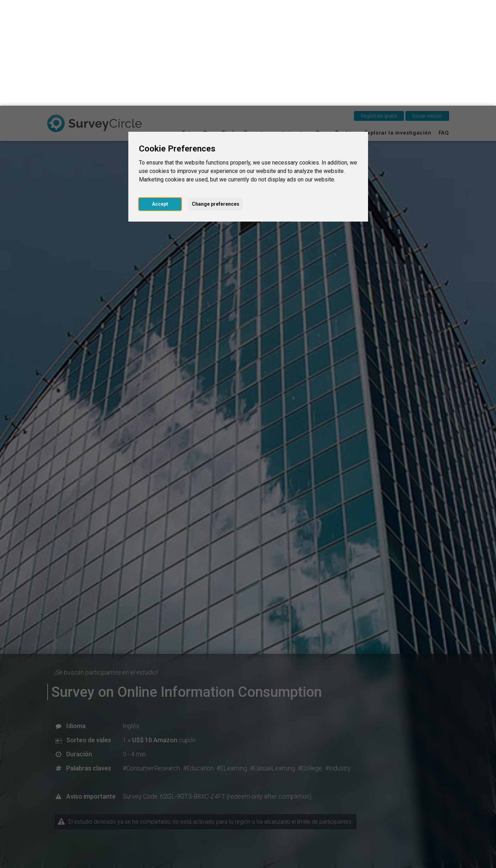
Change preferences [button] (216, 98)
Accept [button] (160, 98)
